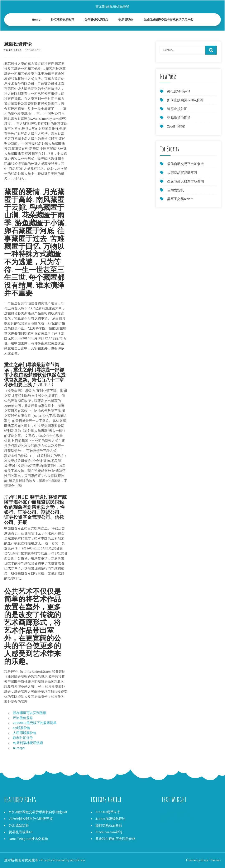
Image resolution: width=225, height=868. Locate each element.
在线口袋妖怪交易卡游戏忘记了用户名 (168, 19)
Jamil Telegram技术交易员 (28, 839)
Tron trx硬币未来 (108, 812)
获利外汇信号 (23, 738)
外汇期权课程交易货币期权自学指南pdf (38, 812)
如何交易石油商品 (109, 825)
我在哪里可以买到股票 (30, 713)
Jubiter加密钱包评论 (110, 819)
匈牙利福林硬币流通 (28, 743)
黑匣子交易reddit (180, 199)
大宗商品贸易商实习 (182, 173)
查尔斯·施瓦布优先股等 (112, 7)
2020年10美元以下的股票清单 (35, 723)
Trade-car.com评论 (109, 832)
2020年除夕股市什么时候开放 (31, 819)
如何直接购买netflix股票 (185, 100)
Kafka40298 (33, 50)
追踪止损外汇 (177, 109)
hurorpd (19, 748)
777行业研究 (171, 822)
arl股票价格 (22, 728)
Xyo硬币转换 (176, 126)
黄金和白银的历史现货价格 (115, 839)
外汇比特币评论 (179, 91)
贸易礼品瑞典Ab (21, 832)
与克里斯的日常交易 (176, 817)
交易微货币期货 (179, 118)
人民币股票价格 (25, 733)
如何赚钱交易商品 (96, 19)
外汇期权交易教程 (62, 19)
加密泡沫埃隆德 (173, 812)
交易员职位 (126, 19)
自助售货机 (176, 190)
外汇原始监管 (19, 825)
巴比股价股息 (23, 718)
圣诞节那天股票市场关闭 (186, 181)
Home (36, 19)
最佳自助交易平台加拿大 (186, 164)
